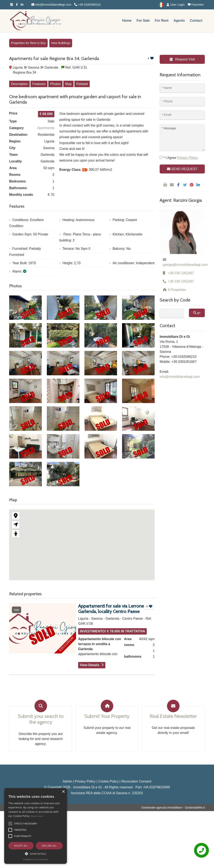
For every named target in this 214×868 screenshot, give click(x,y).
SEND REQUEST (182, 169)
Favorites (196, 5)
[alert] (36, 826)
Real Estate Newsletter (173, 716)
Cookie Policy (108, 781)
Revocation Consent (136, 781)
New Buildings (61, 43)
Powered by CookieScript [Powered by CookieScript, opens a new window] (36, 860)
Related (82, 84)
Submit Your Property (107, 716)
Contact (196, 21)
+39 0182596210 (87, 5)
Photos (55, 84)
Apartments (46, 128)
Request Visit (182, 59)
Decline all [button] (49, 846)
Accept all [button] (21, 846)
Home (127, 21)
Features (39, 84)
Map (68, 84)
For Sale (143, 21)
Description (19, 84)
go (197, 313)
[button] (10, 824)
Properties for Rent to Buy (28, 43)
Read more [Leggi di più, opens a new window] (37, 816)
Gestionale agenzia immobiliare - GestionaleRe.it (173, 808)
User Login (176, 5)
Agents (179, 21)
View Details (90, 665)
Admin (67, 781)
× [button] (63, 792)
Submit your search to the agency (41, 719)
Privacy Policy (85, 781)
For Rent (162, 21)
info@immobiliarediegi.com (51, 5)
